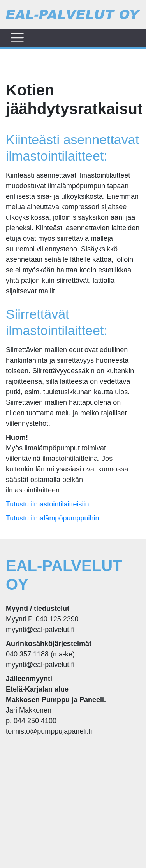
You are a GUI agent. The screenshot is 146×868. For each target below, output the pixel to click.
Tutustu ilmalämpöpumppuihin (52, 518)
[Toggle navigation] (17, 38)
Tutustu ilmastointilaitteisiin (47, 504)
